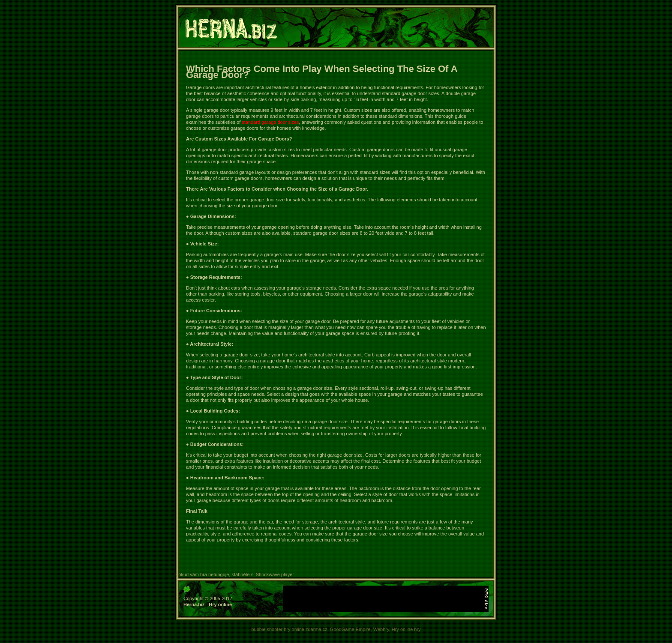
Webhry (381, 629)
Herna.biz (194, 604)
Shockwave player (275, 574)
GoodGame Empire (350, 629)
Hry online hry (406, 629)
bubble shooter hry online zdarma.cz (289, 629)
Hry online (220, 604)
